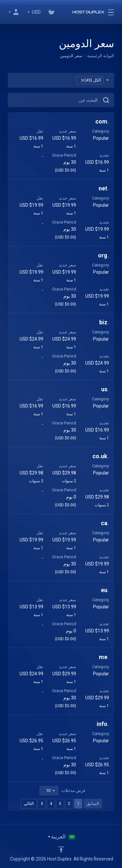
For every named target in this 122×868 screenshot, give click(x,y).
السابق (93, 803)
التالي (29, 803)
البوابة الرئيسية (101, 56)
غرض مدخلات (62, 791)
